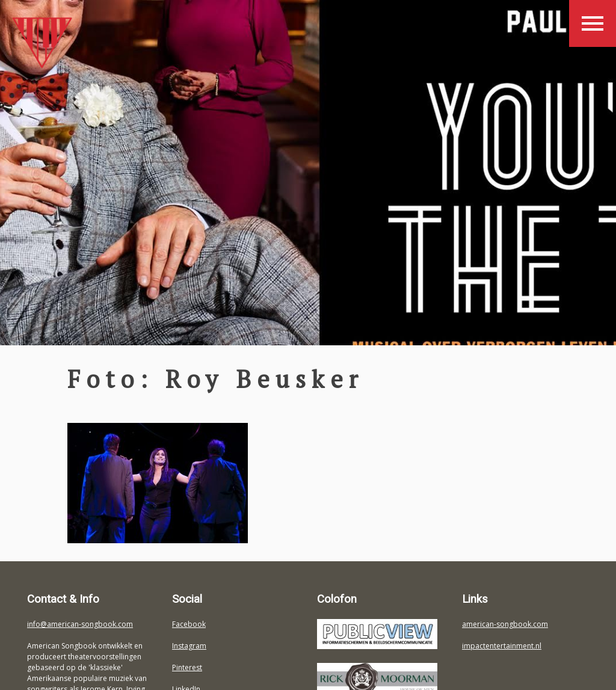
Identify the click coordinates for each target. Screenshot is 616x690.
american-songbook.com (505, 624)
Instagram (189, 646)
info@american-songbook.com (80, 624)
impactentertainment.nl (502, 646)
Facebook (189, 624)
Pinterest (187, 667)
